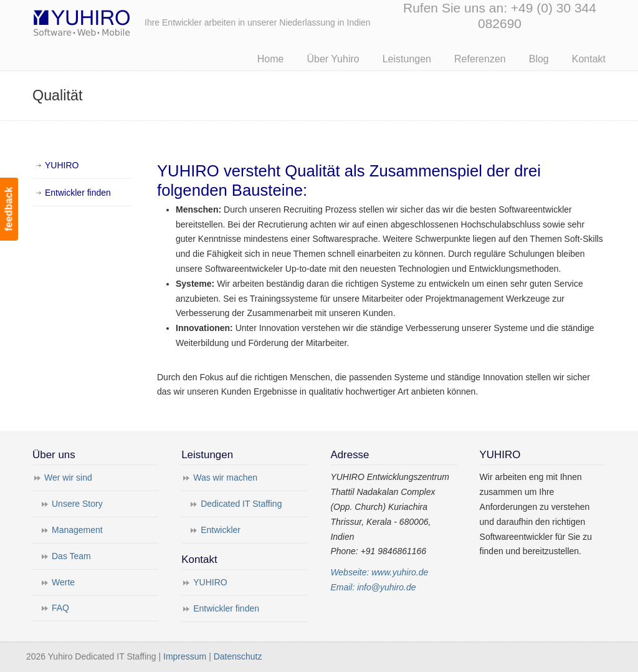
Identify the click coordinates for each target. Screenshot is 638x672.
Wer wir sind (68, 478)
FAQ (60, 608)
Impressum (185, 656)
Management (77, 530)
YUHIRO (62, 165)
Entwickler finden (78, 193)
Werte (63, 582)
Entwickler (221, 530)
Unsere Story (77, 504)
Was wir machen (225, 478)
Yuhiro (120, 21)
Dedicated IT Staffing (241, 504)
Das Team (71, 556)
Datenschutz (238, 656)
